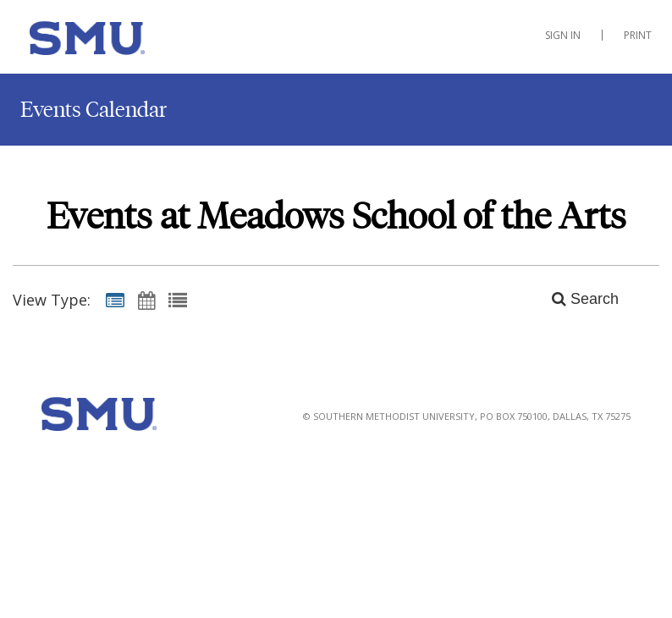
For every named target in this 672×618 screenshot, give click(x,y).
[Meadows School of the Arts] (101, 41)
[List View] (178, 300)
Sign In (563, 35)
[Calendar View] (146, 300)
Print (638, 35)
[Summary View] (115, 300)
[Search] (576, 300)
